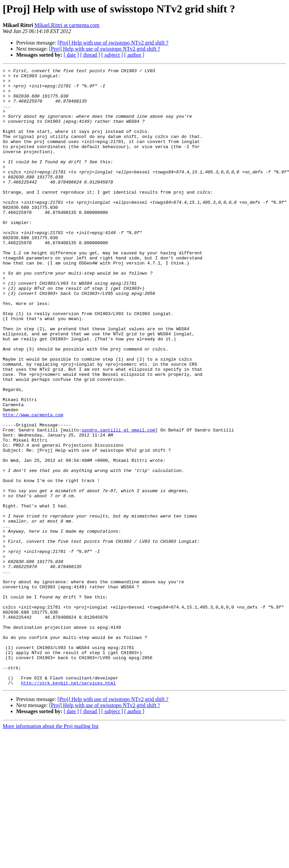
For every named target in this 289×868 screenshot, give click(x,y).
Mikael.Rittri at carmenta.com (67, 25)
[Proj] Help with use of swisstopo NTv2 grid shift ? (113, 43)
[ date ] (71, 55)
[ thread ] (90, 55)
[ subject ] (112, 55)
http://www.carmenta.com (33, 484)
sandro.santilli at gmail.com (118, 503)
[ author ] (134, 55)
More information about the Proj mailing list (51, 850)
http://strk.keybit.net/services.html (69, 806)
